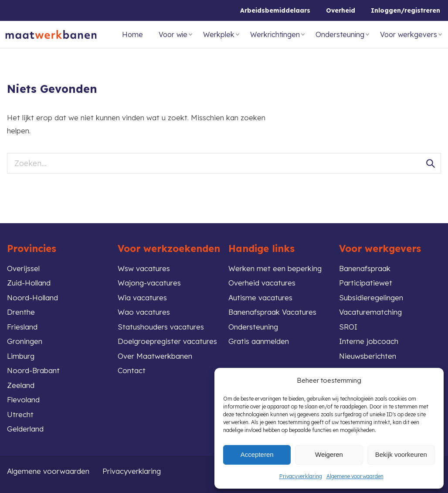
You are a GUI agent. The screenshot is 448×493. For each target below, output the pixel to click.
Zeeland (21, 385)
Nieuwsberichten (368, 356)
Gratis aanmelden (259, 341)
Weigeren (329, 454)
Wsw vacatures (144, 268)
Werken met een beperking (275, 268)
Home (132, 34)
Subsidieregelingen (371, 297)
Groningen (25, 341)
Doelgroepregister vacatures (167, 341)
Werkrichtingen (275, 34)
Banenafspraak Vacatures (272, 312)
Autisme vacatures (260, 297)
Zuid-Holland (29, 283)
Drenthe (21, 312)
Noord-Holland (32, 297)
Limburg (21, 356)
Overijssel (23, 268)
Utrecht (20, 414)
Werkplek (219, 34)
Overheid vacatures (262, 283)
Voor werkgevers (409, 34)
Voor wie (173, 34)
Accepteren (257, 454)
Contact (132, 370)
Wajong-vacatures (149, 283)
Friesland (22, 327)
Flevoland (23, 399)
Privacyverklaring (301, 476)
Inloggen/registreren (406, 10)
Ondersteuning (340, 34)
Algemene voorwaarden (355, 476)
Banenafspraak (365, 268)
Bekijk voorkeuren (401, 454)
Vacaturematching (370, 312)
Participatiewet (366, 283)
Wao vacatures (144, 312)
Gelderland (25, 429)
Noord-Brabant (33, 370)
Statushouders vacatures (161, 327)
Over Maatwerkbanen (155, 356)
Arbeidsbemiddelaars (275, 10)
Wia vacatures (142, 297)
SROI (348, 327)
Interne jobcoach (369, 341)
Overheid (341, 10)
